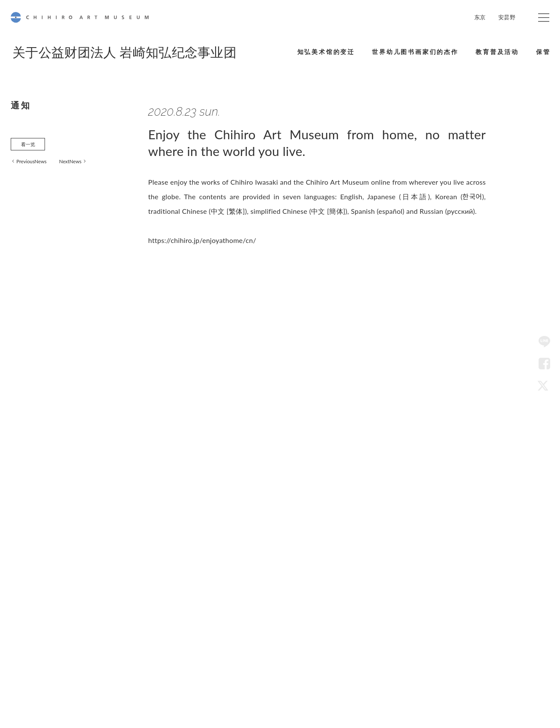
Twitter (544, 386)
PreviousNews (37, 165)
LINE (544, 342)
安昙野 (507, 17)
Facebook (544, 364)
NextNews (83, 165)
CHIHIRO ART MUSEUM (80, 17)
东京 (480, 17)
